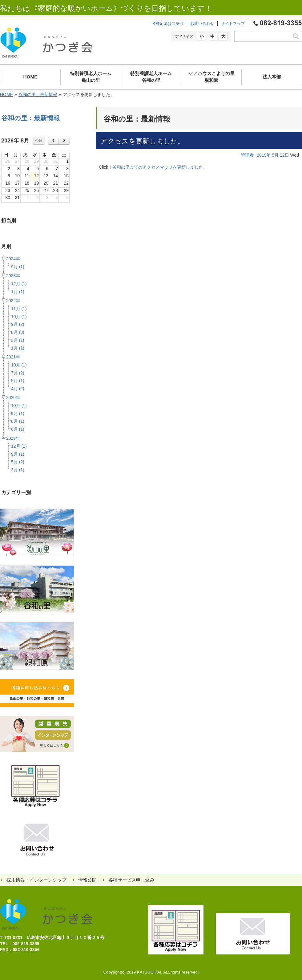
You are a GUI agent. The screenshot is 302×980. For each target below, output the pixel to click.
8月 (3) (18, 332)
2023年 (13, 276)
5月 (275, 155)
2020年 (13, 398)
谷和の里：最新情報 (38, 94)
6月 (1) (18, 429)
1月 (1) (18, 292)
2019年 (13, 438)
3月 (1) (18, 340)
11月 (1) (19, 309)
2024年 (13, 259)
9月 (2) (18, 324)
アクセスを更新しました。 (142, 141)
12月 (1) (19, 284)
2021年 (13, 357)
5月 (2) (18, 462)
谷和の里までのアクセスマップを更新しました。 (160, 167)
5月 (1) (18, 381)
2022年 (13, 301)
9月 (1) (18, 267)
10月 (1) (19, 317)
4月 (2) (18, 389)
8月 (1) (18, 421)
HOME (6, 94)
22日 (284, 155)
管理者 (247, 155)
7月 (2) (18, 373)
